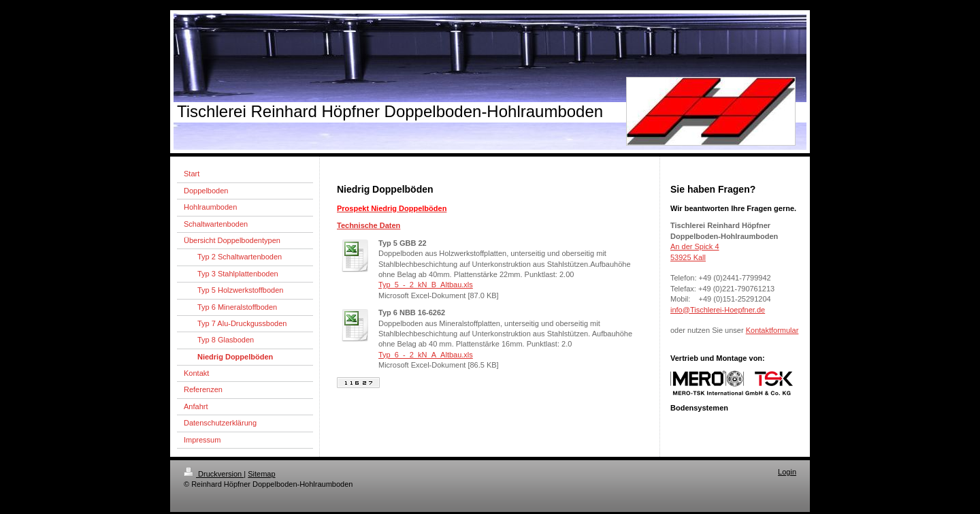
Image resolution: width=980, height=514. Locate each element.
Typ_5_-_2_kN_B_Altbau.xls (426, 285)
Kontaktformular (772, 330)
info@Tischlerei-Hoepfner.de (718, 310)
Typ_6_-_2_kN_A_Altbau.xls (426, 355)
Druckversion (214, 474)
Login (787, 472)
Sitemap (261, 474)
